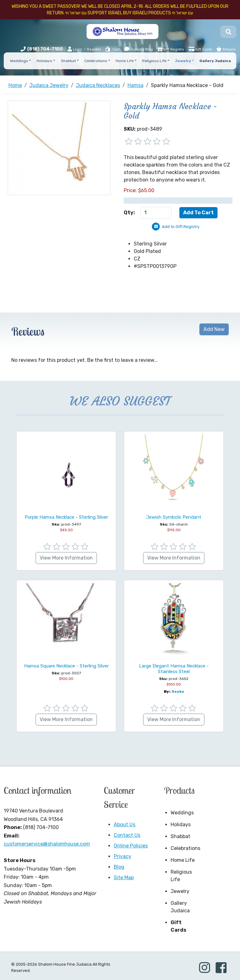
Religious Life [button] (154, 61)
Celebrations (185, 848)
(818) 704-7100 (45, 49)
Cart (112, 49)
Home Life (183, 860)
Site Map (124, 878)
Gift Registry (171, 49)
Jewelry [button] (183, 61)
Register (94, 49)
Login (75, 49)
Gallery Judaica (180, 907)
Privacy (122, 856)
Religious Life (181, 876)
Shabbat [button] (68, 61)
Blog (119, 867)
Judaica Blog (139, 49)
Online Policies (131, 846)
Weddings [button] (19, 61)
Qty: (129, 213)
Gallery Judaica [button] (215, 61)
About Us (125, 825)
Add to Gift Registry (181, 227)
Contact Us (127, 835)
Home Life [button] (125, 61)
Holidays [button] (44, 61)
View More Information (66, 558)
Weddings (182, 813)
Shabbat (180, 836)
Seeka (178, 691)
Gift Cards (200, 49)
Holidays (181, 825)
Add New (214, 329)
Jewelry (180, 891)
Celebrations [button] (96, 61)
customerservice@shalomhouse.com (47, 844)
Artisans (226, 49)
